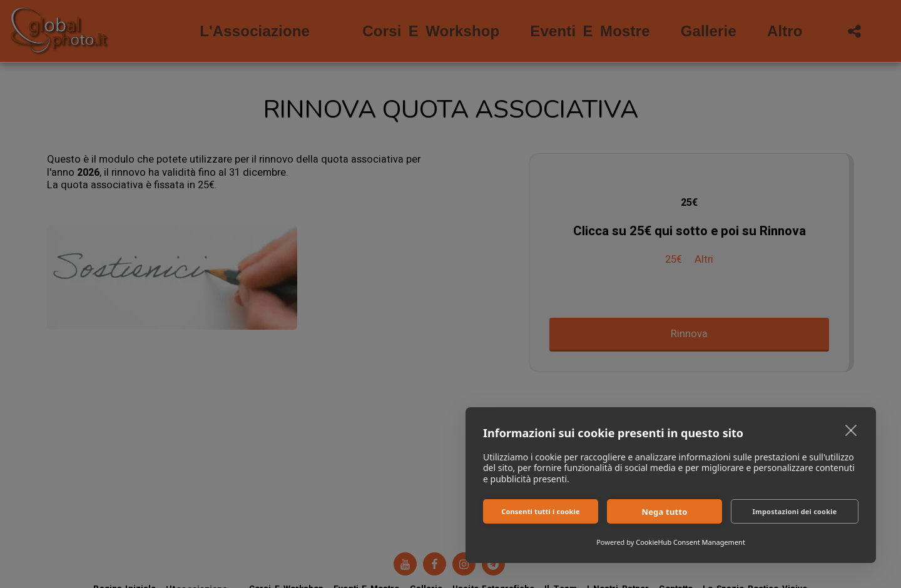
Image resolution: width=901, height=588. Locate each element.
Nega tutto (664, 512)
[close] (851, 430)
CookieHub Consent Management (690, 542)
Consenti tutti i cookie (541, 511)
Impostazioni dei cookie (795, 511)
